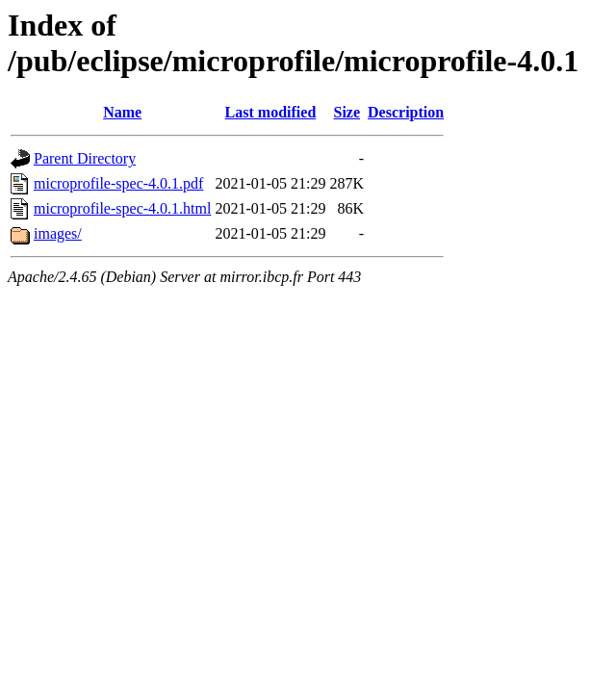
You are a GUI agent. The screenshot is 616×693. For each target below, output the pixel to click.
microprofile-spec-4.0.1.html (122, 208)
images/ (58, 233)
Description (406, 112)
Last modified (271, 112)
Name (122, 112)
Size (347, 112)
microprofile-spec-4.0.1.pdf (118, 183)
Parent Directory (85, 158)
